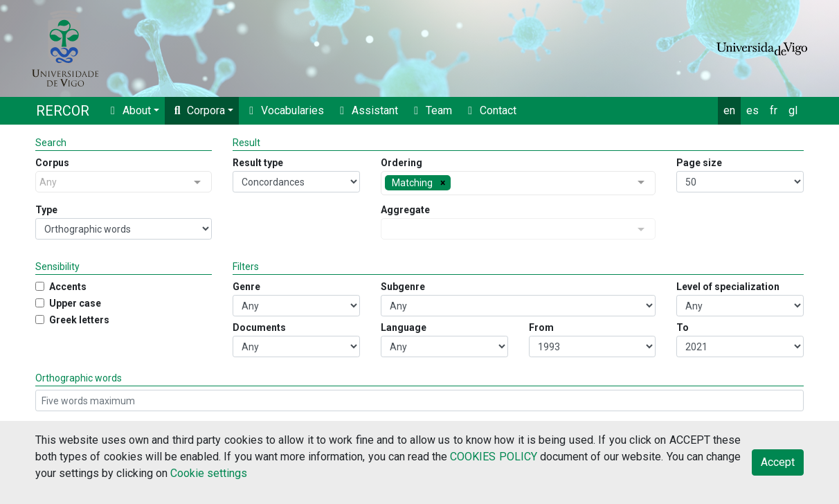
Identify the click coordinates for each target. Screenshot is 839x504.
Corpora (198, 110)
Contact (490, 110)
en (729, 110)
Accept (778, 462)
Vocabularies (284, 110)
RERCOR (63, 111)
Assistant (367, 110)
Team (431, 110)
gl (793, 110)
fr (774, 110)
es (752, 110)
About (128, 110)
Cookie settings (209, 473)
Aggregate (405, 210)
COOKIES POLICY (493, 457)
